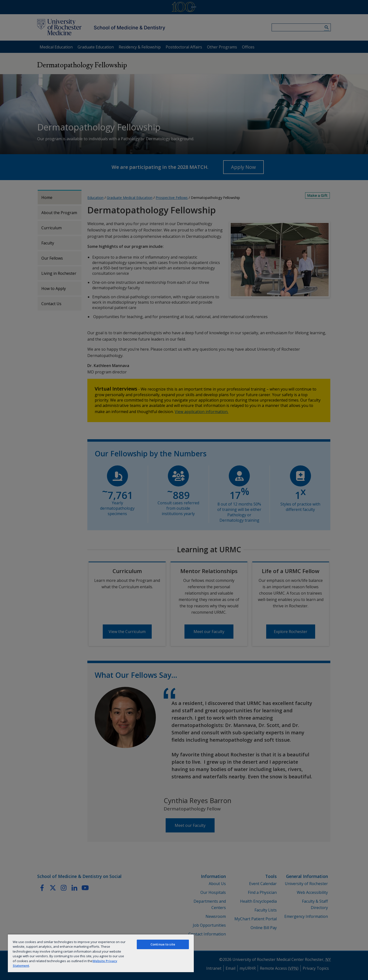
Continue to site (163, 944)
